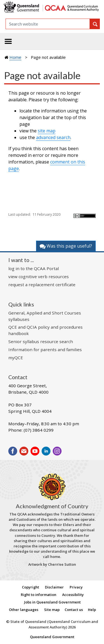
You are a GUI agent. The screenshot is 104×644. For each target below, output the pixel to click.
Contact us (74, 610)
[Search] (48, 24)
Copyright (31, 587)
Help (92, 610)
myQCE (16, 358)
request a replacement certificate (42, 285)
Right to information (39, 595)
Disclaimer (54, 587)
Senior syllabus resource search (41, 341)
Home (15, 57)
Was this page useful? (66, 246)
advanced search (53, 137)
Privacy (76, 587)
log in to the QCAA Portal (34, 268)
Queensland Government (52, 637)
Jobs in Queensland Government (52, 602)
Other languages (24, 610)
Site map (52, 610)
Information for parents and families (45, 349)
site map (47, 131)
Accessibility (73, 595)
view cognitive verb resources (39, 276)
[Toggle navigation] (8, 41)
